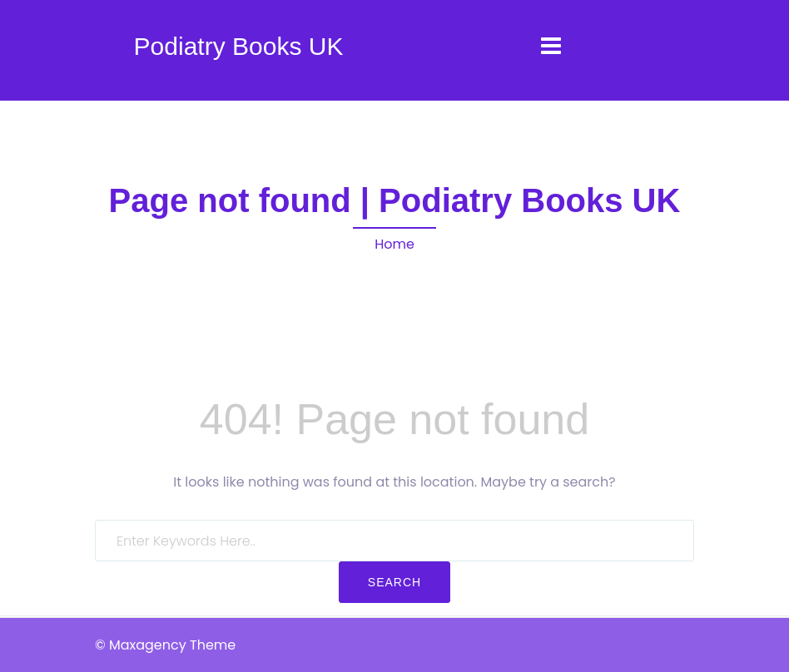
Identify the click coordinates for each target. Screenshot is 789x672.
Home (394, 244)
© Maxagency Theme (165, 645)
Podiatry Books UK (239, 46)
